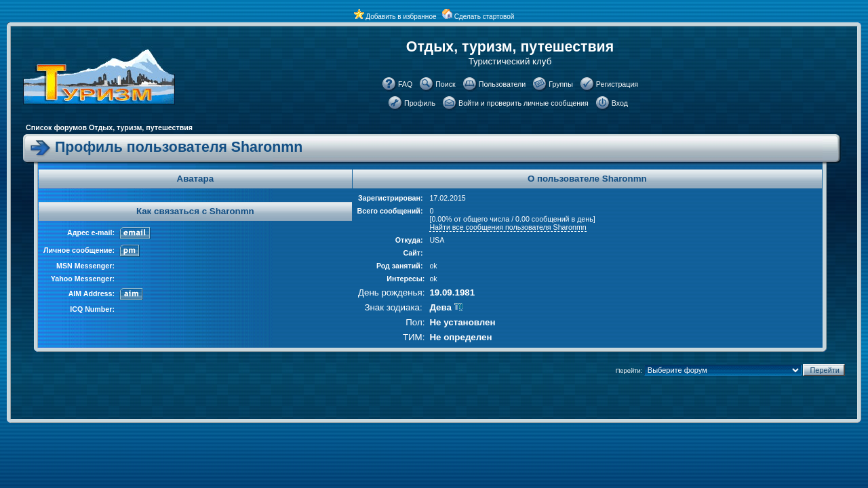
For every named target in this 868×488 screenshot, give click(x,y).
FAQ (405, 84)
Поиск (446, 84)
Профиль (420, 103)
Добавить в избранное (401, 17)
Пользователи (502, 84)
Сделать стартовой (485, 17)
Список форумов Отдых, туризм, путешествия (109, 127)
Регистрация (617, 84)
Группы (561, 84)
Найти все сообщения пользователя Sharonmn (508, 227)
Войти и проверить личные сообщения (524, 103)
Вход (620, 103)
